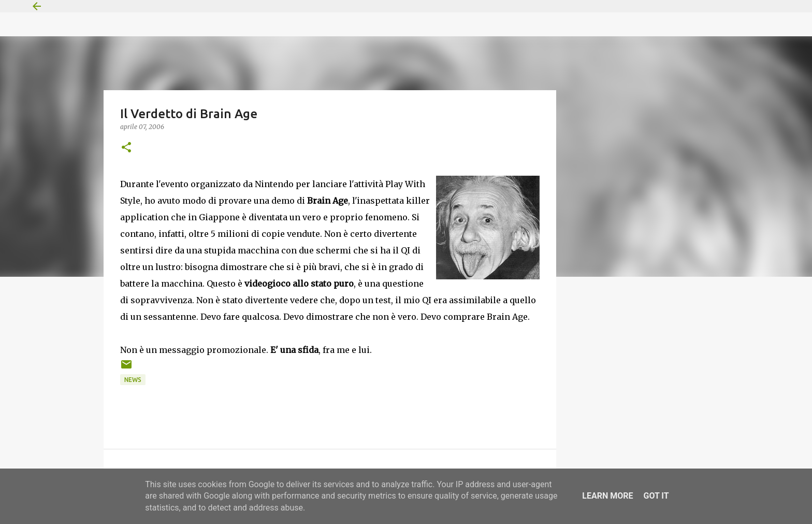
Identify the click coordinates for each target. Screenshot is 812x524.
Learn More (607, 496)
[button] (126, 148)
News (133, 380)
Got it (656, 496)
